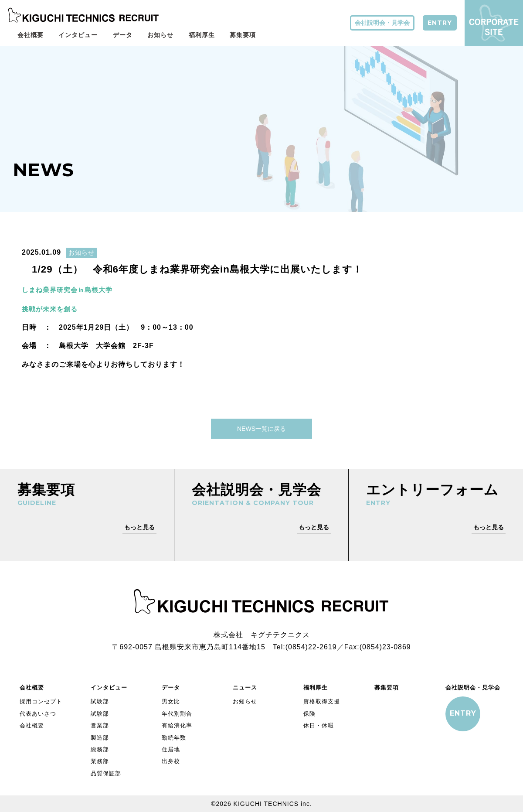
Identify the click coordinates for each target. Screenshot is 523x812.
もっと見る (139, 526)
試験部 (100, 701)
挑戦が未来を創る (51, 308)
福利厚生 (202, 35)
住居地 (171, 749)
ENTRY (440, 23)
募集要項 (243, 35)
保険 (309, 713)
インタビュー (78, 35)
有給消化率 (177, 725)
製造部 (100, 736)
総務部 (100, 749)
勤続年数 (174, 736)
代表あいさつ (38, 713)
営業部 (100, 725)
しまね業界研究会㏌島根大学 (74, 289)
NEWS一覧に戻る (261, 427)
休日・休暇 (319, 725)
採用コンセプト (41, 701)
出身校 (171, 760)
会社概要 (31, 35)
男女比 (171, 701)
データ (123, 35)
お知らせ (160, 35)
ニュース (245, 687)
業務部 (100, 760)
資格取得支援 (322, 701)
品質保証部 (106, 773)
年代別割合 (177, 713)
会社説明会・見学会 (382, 23)
